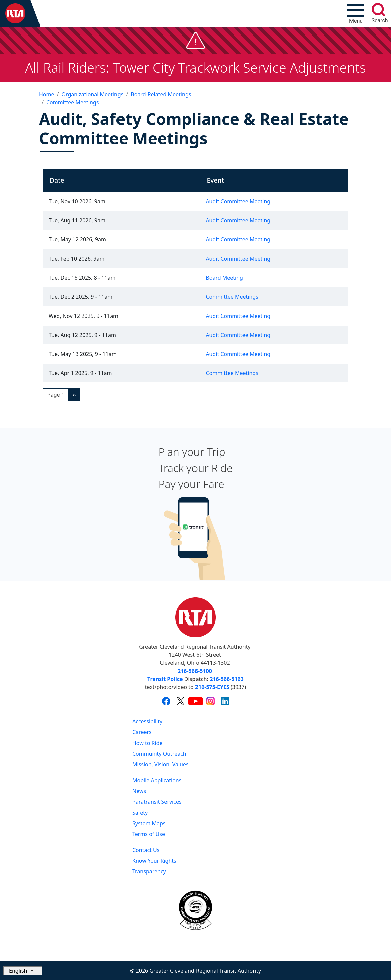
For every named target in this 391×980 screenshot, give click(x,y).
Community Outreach (159, 754)
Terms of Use (149, 834)
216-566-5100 (195, 671)
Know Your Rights (154, 861)
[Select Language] (23, 971)
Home (47, 94)
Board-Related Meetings (161, 94)
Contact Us (146, 850)
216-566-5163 (227, 679)
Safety (140, 813)
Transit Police (165, 679)
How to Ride (147, 743)
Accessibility (147, 721)
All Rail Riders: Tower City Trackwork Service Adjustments (195, 67)
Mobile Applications (157, 780)
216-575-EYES (212, 687)
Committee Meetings (72, 102)
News (139, 791)
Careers (142, 732)
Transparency (149, 871)
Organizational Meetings (92, 94)
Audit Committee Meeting (238, 201)
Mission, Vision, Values (161, 764)
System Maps (149, 823)
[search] (378, 10)
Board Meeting (224, 278)
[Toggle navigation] (356, 13)
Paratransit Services (157, 802)
